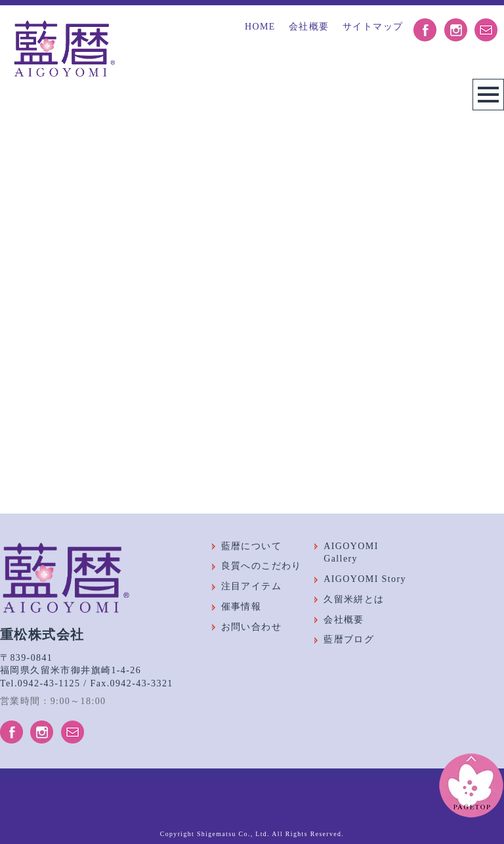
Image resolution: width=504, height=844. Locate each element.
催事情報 (241, 607)
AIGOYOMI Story (365, 579)
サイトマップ (373, 27)
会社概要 (309, 27)
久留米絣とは (354, 599)
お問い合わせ (251, 627)
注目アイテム (251, 586)
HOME (260, 27)
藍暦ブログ (349, 639)
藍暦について (251, 546)
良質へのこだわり (262, 566)
